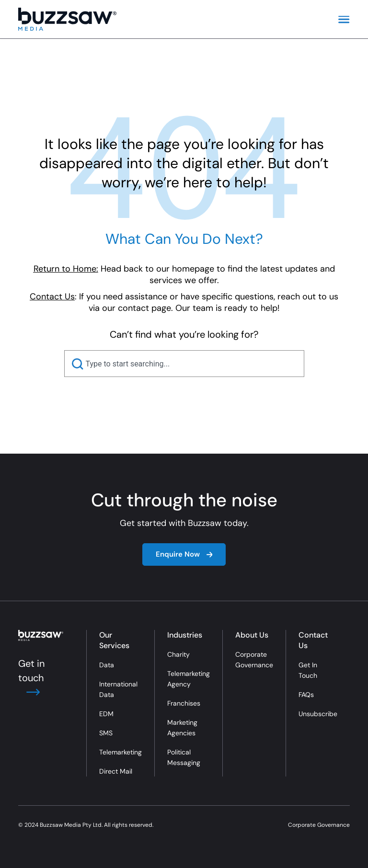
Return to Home (65, 269)
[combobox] (184, 364)
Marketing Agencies (182, 728)
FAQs (306, 695)
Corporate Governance (254, 660)
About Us (252, 635)
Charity (178, 654)
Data (107, 665)
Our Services (114, 640)
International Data (118, 689)
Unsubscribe (318, 714)
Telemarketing (121, 752)
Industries (185, 635)
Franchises (184, 703)
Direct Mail (116, 771)
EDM (106, 714)
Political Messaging (184, 757)
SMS (106, 733)
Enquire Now (184, 554)
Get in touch (31, 678)
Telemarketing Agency (189, 679)
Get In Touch (308, 670)
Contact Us (313, 640)
